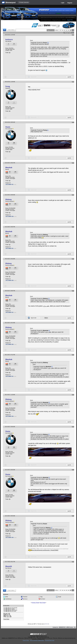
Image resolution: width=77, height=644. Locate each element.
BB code (5, 613)
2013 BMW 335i (10, 216)
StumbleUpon (8, 599)
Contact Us (55, 627)
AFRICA (64, 20)
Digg (41, 597)
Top (75, 627)
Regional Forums (57, 20)
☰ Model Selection (24, 2)
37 (61, 30)
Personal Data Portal (50, 640)
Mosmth (9, 566)
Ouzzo (8, 127)
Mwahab (9, 167)
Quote (69, 77)
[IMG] (5, 616)
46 (69, 30)
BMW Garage (44, 13)
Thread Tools (68, 33)
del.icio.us (25, 599)
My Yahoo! (43, 599)
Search (72, 13)
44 (65, 30)
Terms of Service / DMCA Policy (37, 640)
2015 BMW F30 (9, 184)
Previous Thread (35, 603)
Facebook (25, 597)
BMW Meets (52, 13)
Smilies (5, 615)
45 (67, 30)
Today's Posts (66, 13)
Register (70, 3)
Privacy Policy (26, 640)
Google (59, 597)
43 (63, 30)
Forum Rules (6, 619)
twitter (7, 597)
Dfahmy (9, 199)
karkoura (9, 39)
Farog (8, 86)
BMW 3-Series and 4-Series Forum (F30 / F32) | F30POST (53, 18)
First (56, 30)
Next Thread (43, 603)
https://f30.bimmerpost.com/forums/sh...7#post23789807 (45, 550)
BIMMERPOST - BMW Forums (66, 627)
